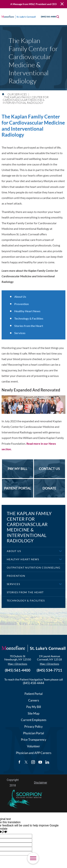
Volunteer (33, 746)
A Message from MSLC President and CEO (33, 4)
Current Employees (34, 720)
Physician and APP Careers (34, 753)
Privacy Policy (33, 726)
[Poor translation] (4, 832)
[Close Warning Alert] (62, 4)
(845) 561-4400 (45, 17)
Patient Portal (33, 694)
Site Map (33, 713)
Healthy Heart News (27, 311)
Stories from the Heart (29, 326)
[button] (33, 858)
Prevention (22, 304)
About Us (20, 297)
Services (20, 333)
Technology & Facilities (29, 318)
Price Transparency (34, 740)
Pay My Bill (34, 707)
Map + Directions (18, 664)
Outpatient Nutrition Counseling (34, 568)
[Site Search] (58, 17)
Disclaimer (41, 783)
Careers (34, 700)
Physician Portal (33, 733)
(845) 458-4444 (33, 683)
